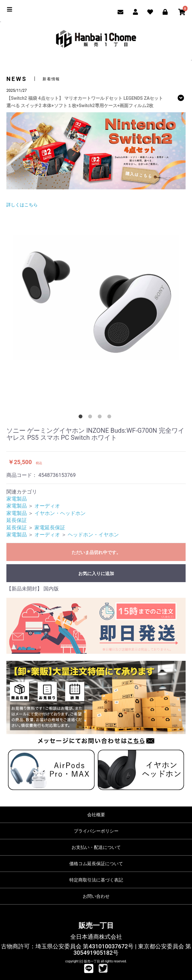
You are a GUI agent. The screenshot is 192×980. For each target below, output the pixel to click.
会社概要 (96, 815)
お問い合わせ (96, 896)
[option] (96, 298)
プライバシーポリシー (96, 831)
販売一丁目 (96, 925)
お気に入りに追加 (96, 573)
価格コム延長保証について (96, 864)
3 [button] (101, 418)
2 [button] (91, 418)
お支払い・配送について (96, 847)
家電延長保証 (50, 528)
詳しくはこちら (22, 205)
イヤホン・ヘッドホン (60, 513)
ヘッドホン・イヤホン (93, 535)
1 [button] (82, 418)
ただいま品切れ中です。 (96, 552)
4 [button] (111, 418)
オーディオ (47, 506)
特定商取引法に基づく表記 (96, 880)
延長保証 (17, 520)
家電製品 (17, 499)
